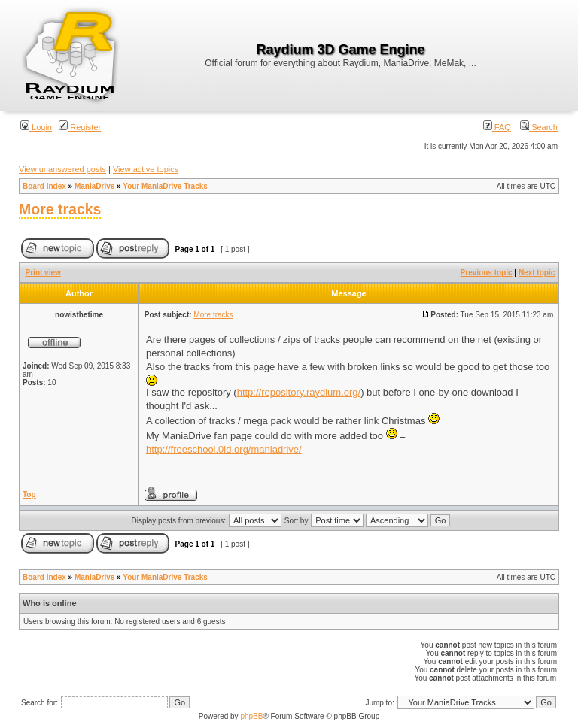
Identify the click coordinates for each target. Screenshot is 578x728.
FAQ (497, 127)
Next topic (537, 273)
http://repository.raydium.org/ (299, 392)
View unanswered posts (62, 169)
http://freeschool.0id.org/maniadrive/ (224, 449)
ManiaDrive (94, 186)
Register (80, 127)
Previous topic (487, 273)
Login (36, 127)
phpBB (251, 716)
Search (539, 127)
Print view (43, 273)
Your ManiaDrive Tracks (165, 186)
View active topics (146, 169)
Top (29, 494)
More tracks (60, 209)
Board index (44, 186)
